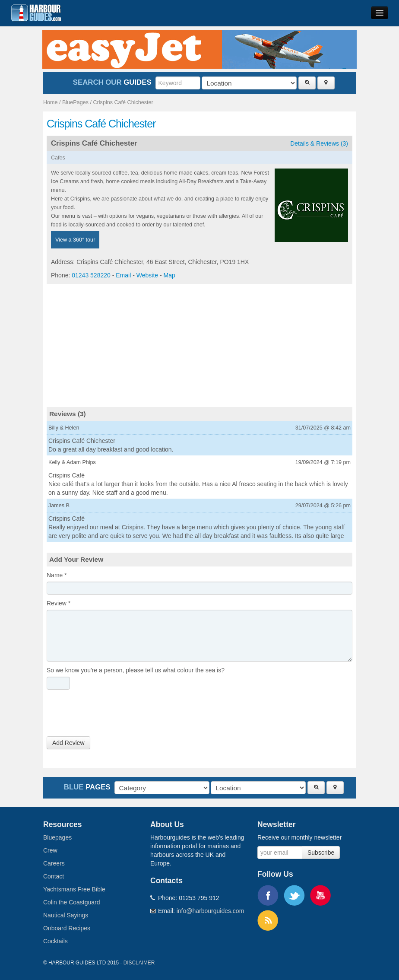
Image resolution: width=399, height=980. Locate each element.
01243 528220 (91, 275)
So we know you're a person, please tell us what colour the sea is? (136, 670)
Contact (54, 876)
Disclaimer (139, 963)
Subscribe (321, 853)
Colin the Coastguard (72, 902)
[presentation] (112, 715)
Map (169, 275)
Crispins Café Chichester (123, 102)
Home (51, 102)
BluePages (75, 102)
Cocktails (55, 941)
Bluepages (57, 837)
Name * (57, 575)
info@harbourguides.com (211, 911)
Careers (54, 863)
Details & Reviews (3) (319, 143)
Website (147, 275)
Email (123, 275)
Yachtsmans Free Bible (74, 889)
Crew (50, 850)
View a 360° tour (75, 240)
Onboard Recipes (67, 928)
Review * (59, 603)
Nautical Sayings (66, 915)
